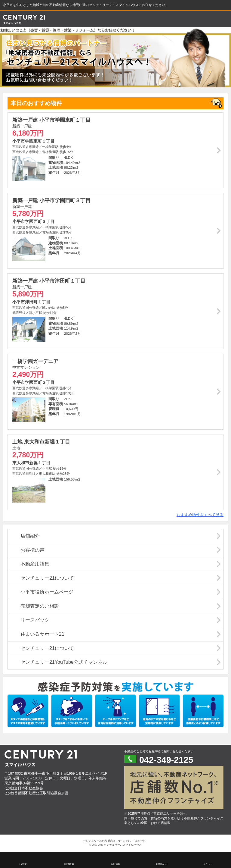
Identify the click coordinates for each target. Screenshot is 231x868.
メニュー (208, 864)
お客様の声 (32, 550)
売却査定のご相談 (40, 606)
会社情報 (115, 864)
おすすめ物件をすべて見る (200, 515)
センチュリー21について (47, 578)
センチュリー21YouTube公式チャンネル (64, 662)
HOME (23, 864)
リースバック (35, 620)
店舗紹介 (30, 536)
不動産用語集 (35, 564)
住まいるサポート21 (42, 634)
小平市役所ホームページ (47, 592)
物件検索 (69, 864)
